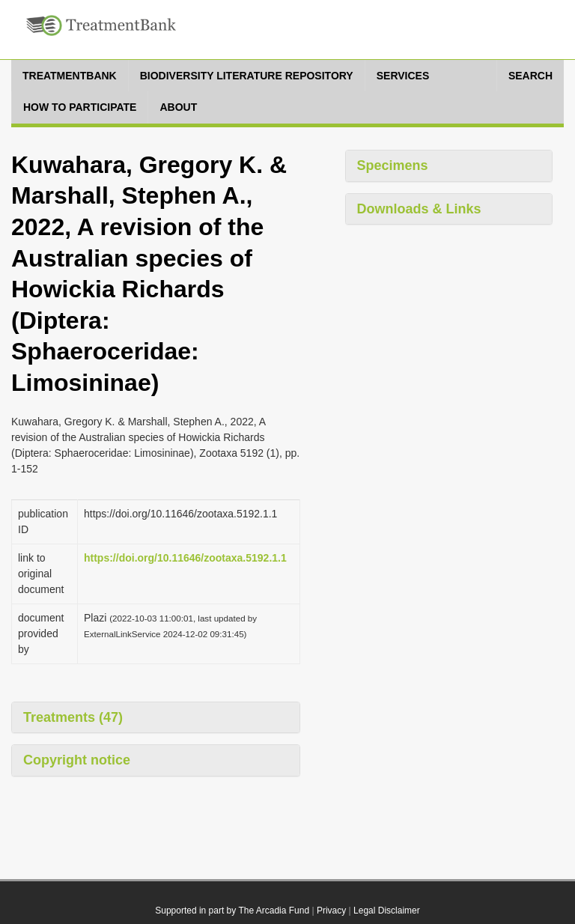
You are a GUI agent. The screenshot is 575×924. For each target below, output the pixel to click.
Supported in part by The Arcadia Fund (232, 911)
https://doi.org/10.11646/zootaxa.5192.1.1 (185, 558)
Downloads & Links (419, 209)
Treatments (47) (73, 717)
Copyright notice (77, 760)
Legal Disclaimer (387, 911)
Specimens (393, 165)
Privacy (331, 911)
